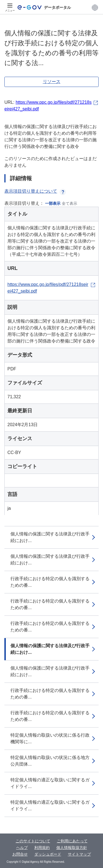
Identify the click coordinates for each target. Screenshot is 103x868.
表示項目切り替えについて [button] (35, 191)
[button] (95, 7)
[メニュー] (10, 7)
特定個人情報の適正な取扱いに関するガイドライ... (50, 783)
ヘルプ (22, 848)
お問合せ (20, 854)
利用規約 (42, 848)
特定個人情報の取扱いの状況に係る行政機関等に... (50, 738)
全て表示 (69, 203)
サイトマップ (79, 854)
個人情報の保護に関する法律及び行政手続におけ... (50, 537)
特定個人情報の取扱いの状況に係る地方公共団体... (50, 761)
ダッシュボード (48, 854)
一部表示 (53, 203)
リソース (52, 82)
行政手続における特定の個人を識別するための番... (50, 582)
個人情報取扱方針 (72, 848)
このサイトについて (33, 841)
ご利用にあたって (72, 841)
